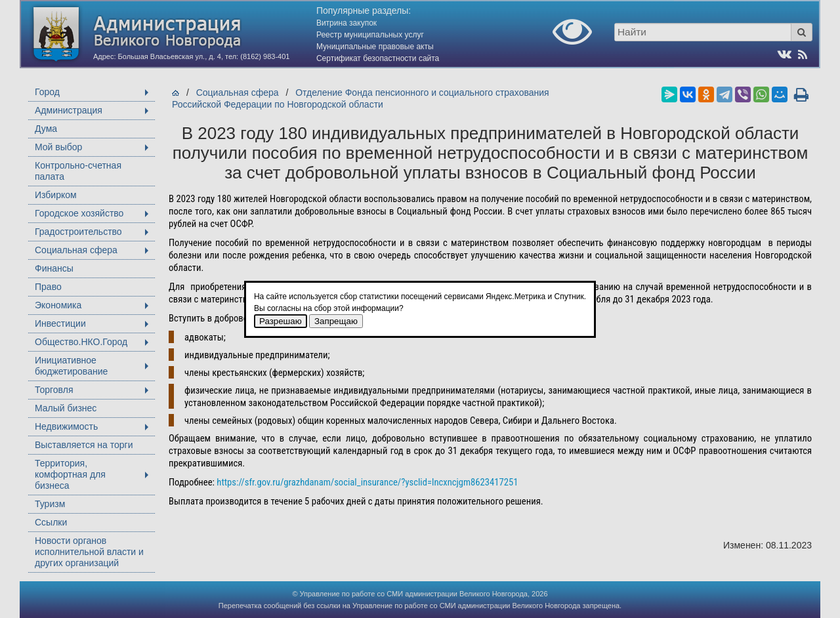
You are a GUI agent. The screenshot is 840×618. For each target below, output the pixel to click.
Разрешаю (281, 321)
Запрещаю (336, 321)
